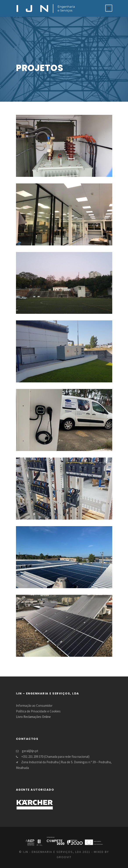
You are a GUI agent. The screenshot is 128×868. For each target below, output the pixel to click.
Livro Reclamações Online (33, 717)
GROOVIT (64, 857)
